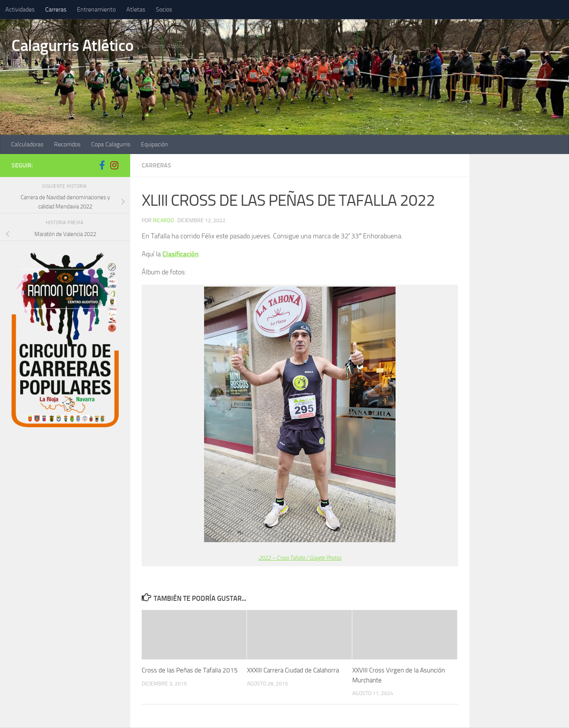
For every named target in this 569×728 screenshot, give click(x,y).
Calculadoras (27, 144)
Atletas (136, 9)
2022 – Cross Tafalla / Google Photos (300, 558)
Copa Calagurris (111, 144)
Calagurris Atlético (73, 46)
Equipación (155, 144)
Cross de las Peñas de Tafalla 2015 (190, 670)
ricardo (163, 221)
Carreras (56, 9)
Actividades (20, 9)
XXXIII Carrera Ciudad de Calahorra (293, 670)
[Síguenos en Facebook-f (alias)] (102, 165)
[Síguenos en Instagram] (114, 165)
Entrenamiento (96, 9)
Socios (164, 9)
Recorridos (67, 144)
